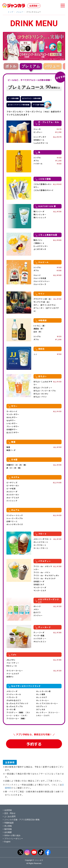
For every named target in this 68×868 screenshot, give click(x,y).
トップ (11, 12)
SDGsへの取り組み (12, 835)
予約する (34, 744)
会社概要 (7, 832)
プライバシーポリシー (13, 839)
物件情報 (7, 829)
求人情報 (7, 826)
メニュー (20, 12)
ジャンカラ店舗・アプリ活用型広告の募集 (21, 820)
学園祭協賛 (8, 823)
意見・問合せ (9, 813)
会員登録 (33, 6)
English (7, 842)
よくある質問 (9, 816)
